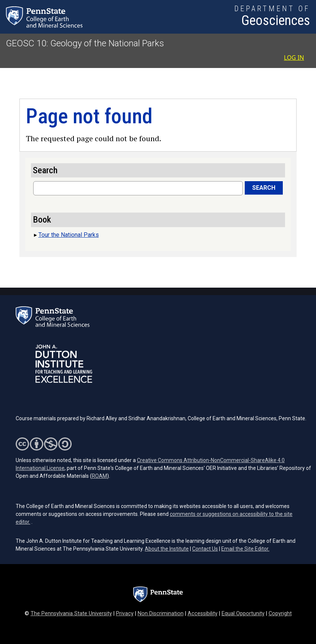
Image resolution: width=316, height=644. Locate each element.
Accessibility (203, 614)
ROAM (99, 476)
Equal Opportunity (243, 614)
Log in (294, 58)
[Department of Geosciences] (272, 17)
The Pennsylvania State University (71, 614)
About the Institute (167, 549)
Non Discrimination (161, 614)
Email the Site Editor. (245, 549)
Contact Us (205, 549)
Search (264, 188)
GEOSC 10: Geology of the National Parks (85, 43)
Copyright (280, 614)
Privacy (125, 614)
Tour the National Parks (69, 235)
